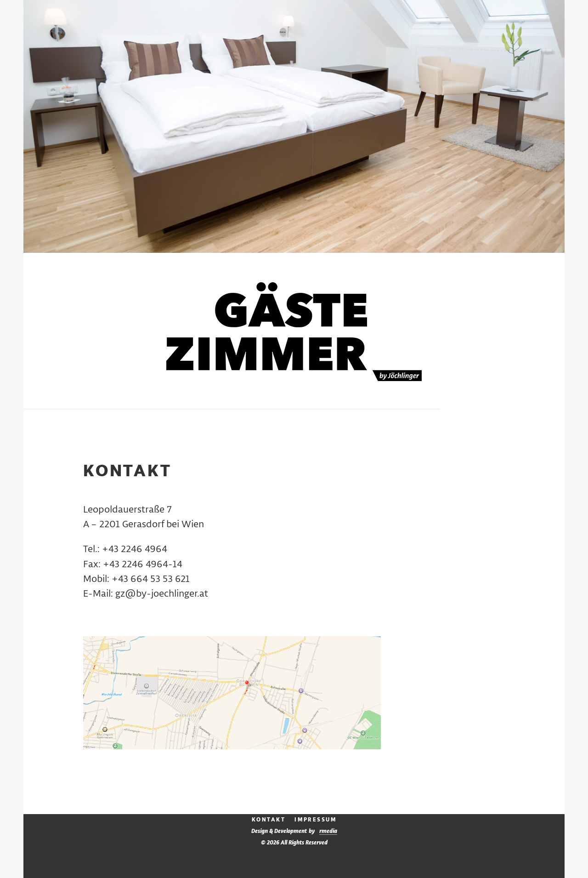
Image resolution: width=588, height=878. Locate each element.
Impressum (315, 820)
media (328, 831)
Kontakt (269, 820)
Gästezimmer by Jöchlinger (294, 332)
